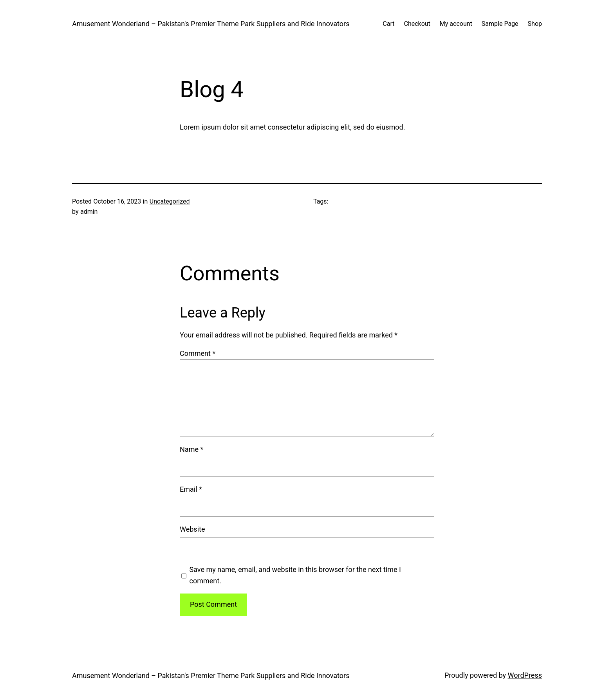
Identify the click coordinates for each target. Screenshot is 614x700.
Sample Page (500, 24)
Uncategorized (170, 201)
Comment (198, 353)
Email (191, 489)
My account (456, 24)
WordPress (525, 675)
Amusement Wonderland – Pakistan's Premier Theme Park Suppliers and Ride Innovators (211, 24)
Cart (388, 24)
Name (191, 449)
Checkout (417, 24)
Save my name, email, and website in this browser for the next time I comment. (295, 575)
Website (192, 529)
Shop (535, 24)
